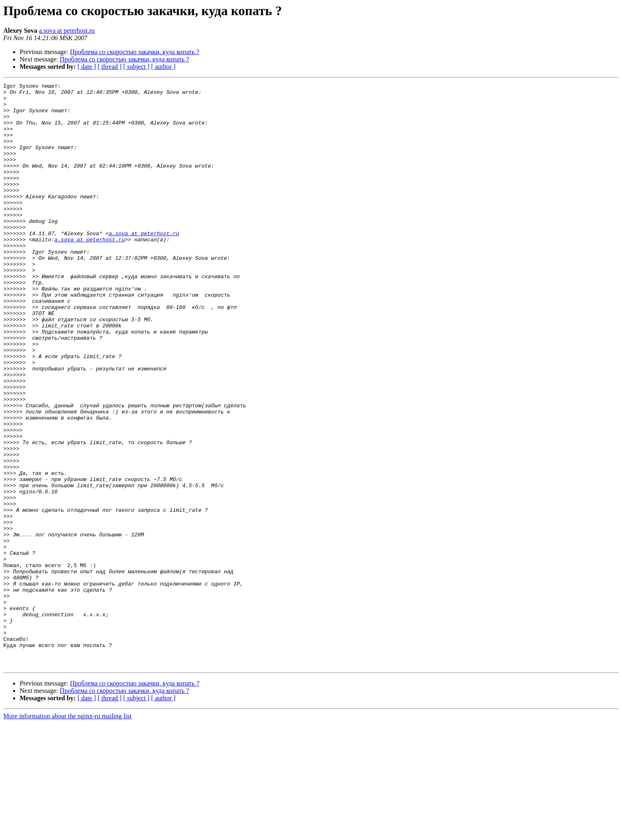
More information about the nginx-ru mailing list (67, 833)
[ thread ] (110, 67)
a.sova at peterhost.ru (67, 31)
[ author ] (163, 67)
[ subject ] (136, 67)
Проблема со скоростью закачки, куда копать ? (135, 52)
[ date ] (87, 67)
